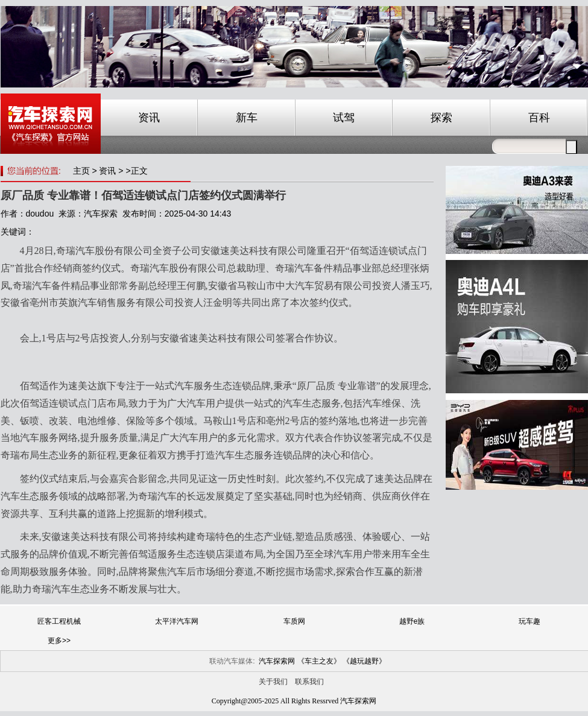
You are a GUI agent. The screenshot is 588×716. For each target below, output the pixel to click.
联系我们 (309, 682)
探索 (441, 118)
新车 (247, 118)
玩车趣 (530, 621)
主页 (81, 171)
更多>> (59, 641)
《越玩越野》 (364, 661)
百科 (539, 118)
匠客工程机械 (59, 621)
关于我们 (273, 682)
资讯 (149, 118)
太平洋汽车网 (177, 621)
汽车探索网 (277, 661)
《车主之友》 (319, 661)
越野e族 (412, 621)
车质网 (294, 621)
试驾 (344, 118)
